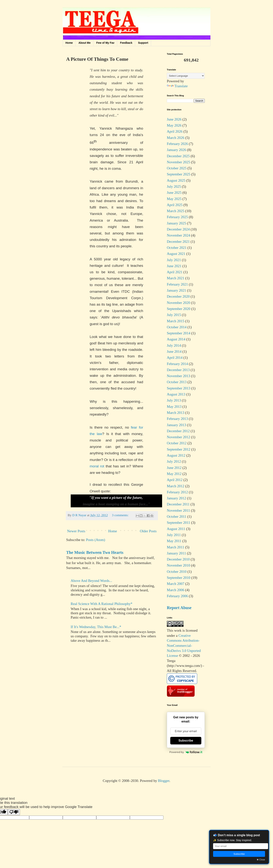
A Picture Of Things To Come (97, 59)
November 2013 (178, 376)
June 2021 (174, 266)
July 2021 (174, 260)
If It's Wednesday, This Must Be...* (96, 627)
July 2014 (174, 345)
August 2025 (176, 180)
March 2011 (176, 547)
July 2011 (174, 535)
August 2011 (176, 529)
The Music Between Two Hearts (95, 552)
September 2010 (179, 578)
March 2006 (176, 590)
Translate (177, 86)
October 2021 (177, 248)
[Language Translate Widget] (186, 76)
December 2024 (178, 229)
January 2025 (177, 223)
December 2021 (178, 242)
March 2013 (176, 413)
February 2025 (177, 217)
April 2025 (175, 205)
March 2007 (176, 584)
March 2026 (176, 138)
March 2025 (176, 211)
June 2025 (174, 193)
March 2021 (176, 278)
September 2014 (179, 333)
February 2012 (177, 492)
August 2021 (176, 254)
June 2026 (174, 119)
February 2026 (177, 144)
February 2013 (177, 419)
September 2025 (179, 174)
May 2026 (174, 125)
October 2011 (177, 517)
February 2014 (177, 364)
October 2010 (177, 572)
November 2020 (178, 303)
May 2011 (174, 541)
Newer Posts (76, 531)
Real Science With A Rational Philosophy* (102, 604)
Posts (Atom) (96, 540)
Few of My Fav (105, 43)
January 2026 (177, 150)
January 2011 (176, 553)
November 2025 (178, 162)
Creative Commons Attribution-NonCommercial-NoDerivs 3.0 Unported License (184, 646)
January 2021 (177, 290)
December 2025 (178, 156)
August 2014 (176, 339)
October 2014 (177, 327)
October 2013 (177, 382)
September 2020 (179, 309)
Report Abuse (179, 608)
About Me (85, 43)
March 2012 (176, 486)
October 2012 (177, 443)
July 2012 (174, 461)
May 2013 (174, 407)
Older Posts (148, 531)
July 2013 (174, 400)
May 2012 (174, 474)
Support (143, 43)
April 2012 (175, 480)
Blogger (164, 781)
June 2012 (174, 468)
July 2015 (174, 315)
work (178, 630)
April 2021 (175, 272)
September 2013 (179, 388)
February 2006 (177, 596)
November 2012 (178, 437)
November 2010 (178, 565)
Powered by (186, 752)
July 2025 (174, 186)
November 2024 (178, 235)
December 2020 (178, 296)
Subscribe (186, 741)
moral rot (97, 466)
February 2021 (177, 284)
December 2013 (178, 370)
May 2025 (174, 199)
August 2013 (176, 394)
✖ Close (261, 860)
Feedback (126, 43)
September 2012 (179, 449)
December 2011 (178, 504)
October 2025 (177, 168)
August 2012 (176, 455)
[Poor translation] (14, 812)
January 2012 (177, 498)
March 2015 (176, 321)
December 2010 (178, 559)
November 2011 (178, 510)
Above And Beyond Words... (91, 581)
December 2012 (178, 431)
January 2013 (177, 425)
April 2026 (175, 131)
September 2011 (178, 523)
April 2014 (175, 358)
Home (69, 43)
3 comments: (121, 515)
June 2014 (174, 351)
